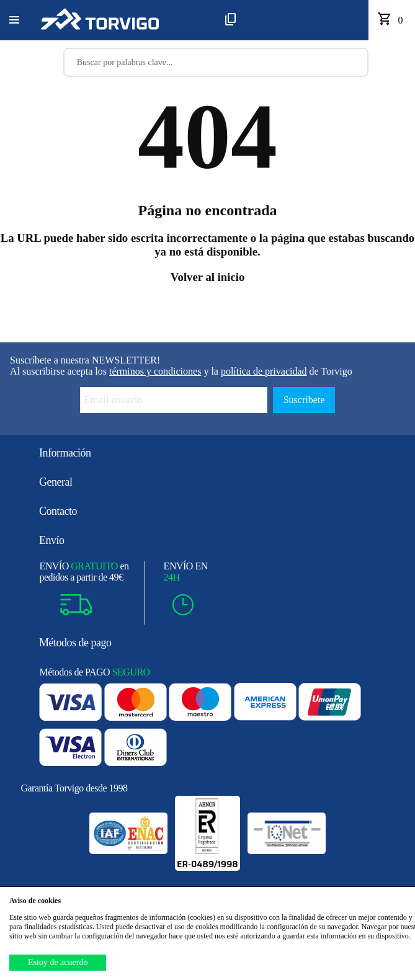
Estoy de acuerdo (58, 962)
